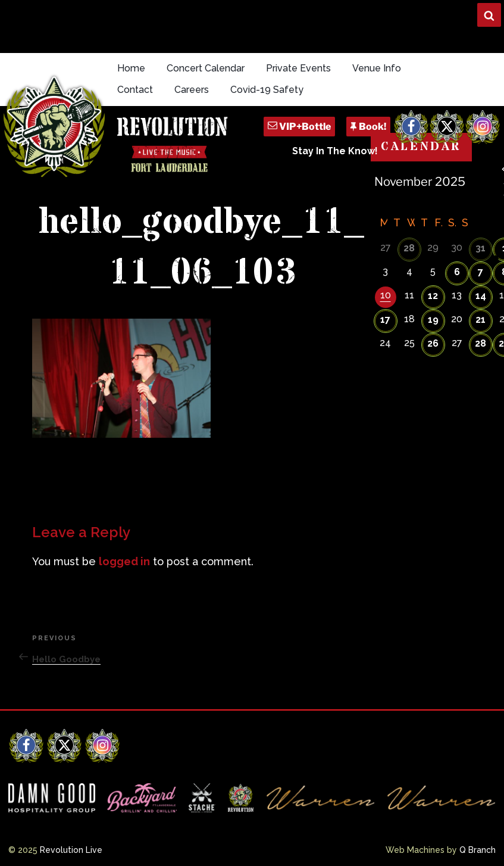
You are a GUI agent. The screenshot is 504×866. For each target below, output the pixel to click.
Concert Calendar (206, 68)
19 (433, 320)
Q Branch (478, 850)
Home (131, 68)
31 (480, 248)
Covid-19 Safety (267, 90)
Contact (135, 90)
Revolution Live (71, 850)
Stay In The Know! (335, 151)
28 (409, 248)
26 (433, 343)
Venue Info (377, 68)
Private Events (298, 68)
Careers (192, 90)
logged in (124, 561)
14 (481, 296)
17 (385, 320)
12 (433, 296)
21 (480, 320)
